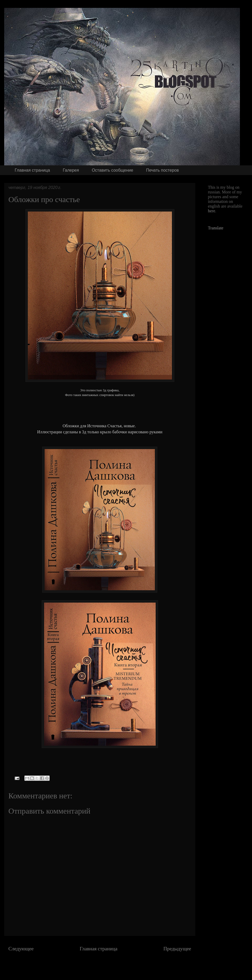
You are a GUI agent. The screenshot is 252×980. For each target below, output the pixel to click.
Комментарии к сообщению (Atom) (115, 964)
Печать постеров (162, 170)
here (212, 211)
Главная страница (32, 170)
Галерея (71, 170)
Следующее (21, 949)
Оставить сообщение (113, 170)
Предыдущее (177, 949)
